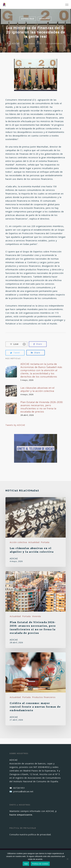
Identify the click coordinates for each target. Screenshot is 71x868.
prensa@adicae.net (23, 791)
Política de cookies (40, 864)
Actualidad (28, 19)
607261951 (19, 788)
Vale (26, 864)
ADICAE (16, 43)
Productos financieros (44, 697)
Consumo (45, 19)
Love (18, 344)
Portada (45, 542)
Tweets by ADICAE (15, 425)
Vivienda (37, 616)
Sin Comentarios (54, 43)
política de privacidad (40, 834)
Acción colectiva (18, 542)
